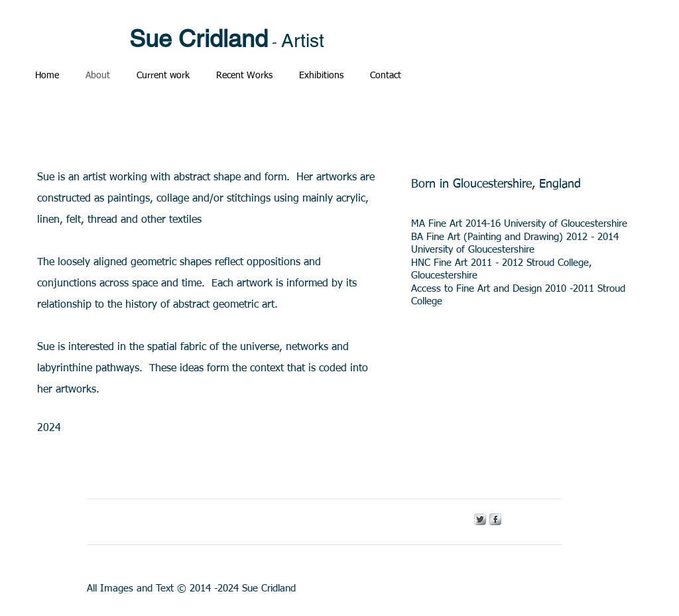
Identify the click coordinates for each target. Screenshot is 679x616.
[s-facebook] (495, 519)
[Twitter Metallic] (480, 519)
